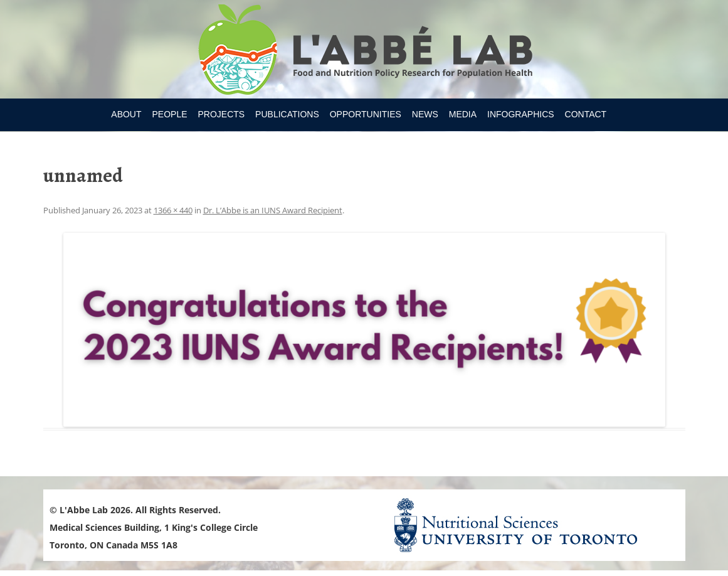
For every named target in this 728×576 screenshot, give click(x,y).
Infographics (521, 114)
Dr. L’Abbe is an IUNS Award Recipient (273, 210)
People (169, 114)
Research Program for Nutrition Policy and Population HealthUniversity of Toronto (364, 51)
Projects (221, 114)
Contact (586, 114)
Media (463, 114)
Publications (287, 114)
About (126, 114)
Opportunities (366, 114)
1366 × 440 (173, 210)
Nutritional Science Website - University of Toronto (531, 525)
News (425, 114)
